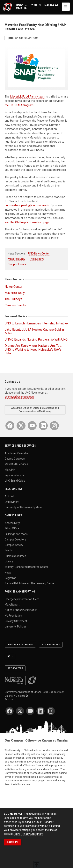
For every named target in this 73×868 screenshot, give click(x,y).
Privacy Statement (16, 621)
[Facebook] (10, 426)
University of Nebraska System (23, 507)
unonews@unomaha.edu (19, 397)
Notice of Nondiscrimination (21, 610)
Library (9, 561)
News (8, 572)
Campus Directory (15, 539)
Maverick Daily (17, 259)
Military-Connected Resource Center (26, 567)
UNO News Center (39, 254)
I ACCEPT (13, 842)
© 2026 (9, 699)
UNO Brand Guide (15, 481)
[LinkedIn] (43, 426)
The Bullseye (37, 259)
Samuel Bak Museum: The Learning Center (30, 583)
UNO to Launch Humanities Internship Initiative (36, 323)
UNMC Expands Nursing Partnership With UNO (36, 339)
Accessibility (12, 523)
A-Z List (9, 496)
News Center (14, 287)
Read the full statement (18, 784)
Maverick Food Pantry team (28, 97)
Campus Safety (14, 545)
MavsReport (12, 604)
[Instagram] (54, 426)
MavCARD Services (16, 464)
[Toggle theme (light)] (10, 656)
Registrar (10, 578)
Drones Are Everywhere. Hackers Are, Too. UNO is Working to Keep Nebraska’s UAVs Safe (33, 349)
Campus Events (17, 264)
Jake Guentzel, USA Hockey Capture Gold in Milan (34, 331)
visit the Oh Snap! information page (27, 222)
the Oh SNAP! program (19, 105)
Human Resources (15, 556)
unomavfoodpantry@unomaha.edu (27, 205)
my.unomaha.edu (15, 475)
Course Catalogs (15, 459)
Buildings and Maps (16, 534)
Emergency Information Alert (22, 599)
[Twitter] (21, 426)
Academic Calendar (16, 453)
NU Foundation (13, 615)
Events (9, 550)
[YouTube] (32, 426)
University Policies (16, 627)
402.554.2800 (15, 668)
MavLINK (10, 470)
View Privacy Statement (29, 834)
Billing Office (12, 528)
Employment (12, 502)
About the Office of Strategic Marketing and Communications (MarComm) (35, 410)
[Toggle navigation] (66, 7)
